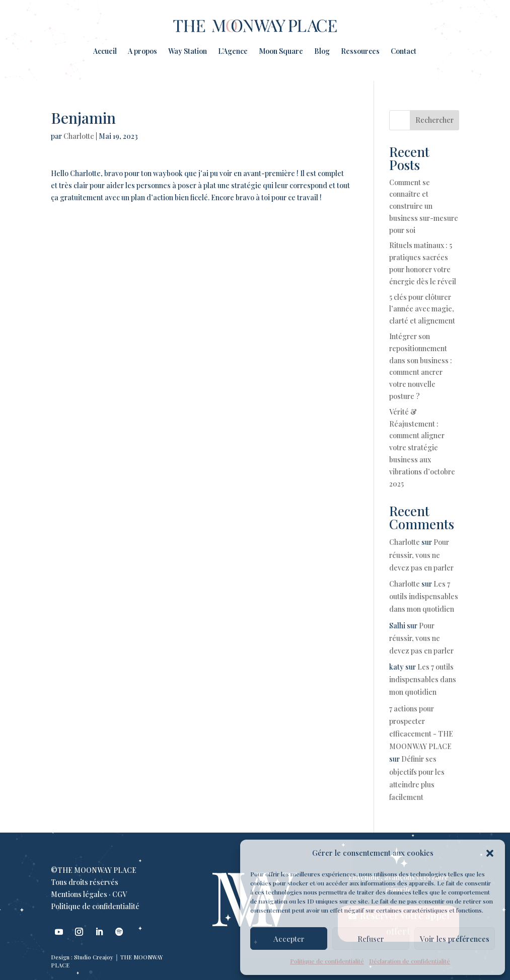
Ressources (360, 51)
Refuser (371, 939)
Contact (404, 51)
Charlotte (79, 136)
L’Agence (233, 51)
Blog (322, 51)
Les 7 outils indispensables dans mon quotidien (424, 596)
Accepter (289, 939)
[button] (490, 853)
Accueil (105, 51)
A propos (142, 51)
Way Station (188, 51)
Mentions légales (79, 894)
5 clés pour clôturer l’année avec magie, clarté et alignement (422, 309)
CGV (120, 894)
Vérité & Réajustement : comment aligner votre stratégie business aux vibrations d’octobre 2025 (422, 448)
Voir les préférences (455, 939)
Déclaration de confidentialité (410, 961)
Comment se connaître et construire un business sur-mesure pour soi (424, 206)
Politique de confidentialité (327, 961)
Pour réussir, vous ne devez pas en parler (421, 555)
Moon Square (281, 51)
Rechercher (434, 120)
